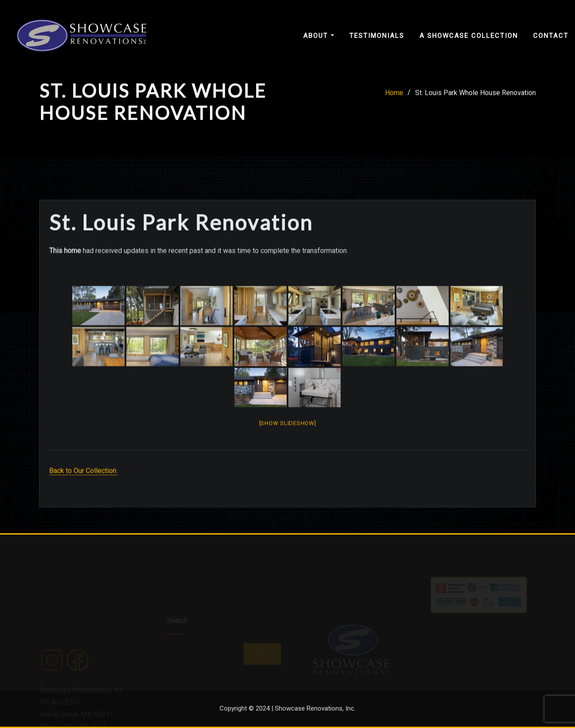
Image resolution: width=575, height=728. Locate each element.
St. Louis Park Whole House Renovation (475, 96)
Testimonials (377, 36)
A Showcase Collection (469, 36)
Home (394, 96)
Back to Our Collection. (83, 491)
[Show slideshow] (288, 443)
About (319, 36)
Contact (551, 36)
